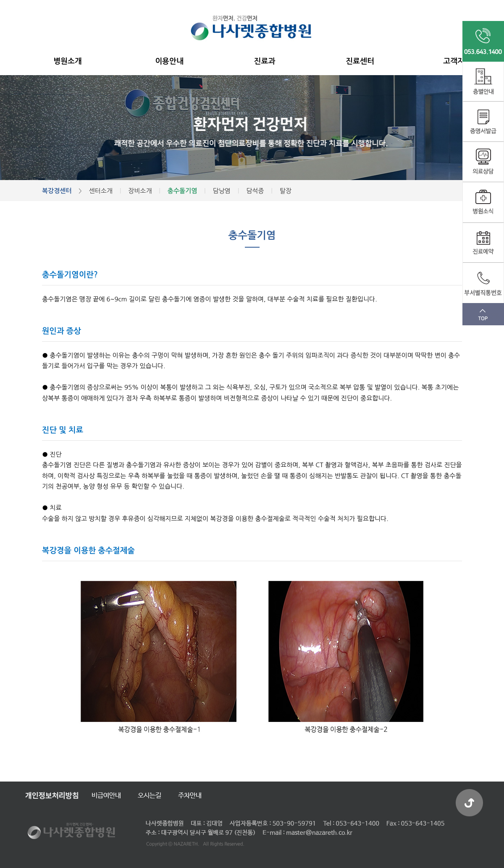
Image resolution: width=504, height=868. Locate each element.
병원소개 (68, 61)
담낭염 (222, 191)
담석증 (255, 191)
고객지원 (457, 61)
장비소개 (140, 191)
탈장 (286, 191)
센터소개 (100, 191)
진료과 (265, 61)
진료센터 (360, 61)
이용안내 (169, 61)
